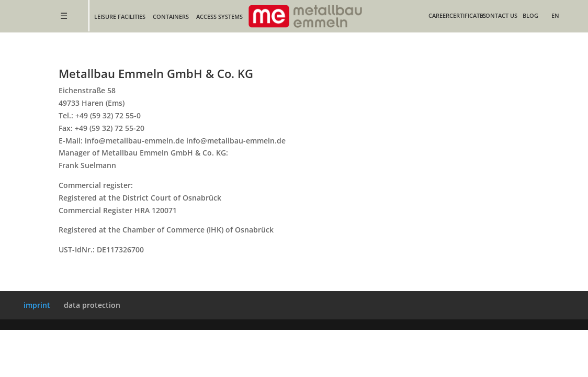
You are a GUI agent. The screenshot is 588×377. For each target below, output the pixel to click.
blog (530, 15)
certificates (468, 15)
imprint (37, 305)
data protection (92, 305)
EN (555, 15)
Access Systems (219, 16)
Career (439, 15)
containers (171, 16)
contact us (500, 15)
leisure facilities (120, 16)
